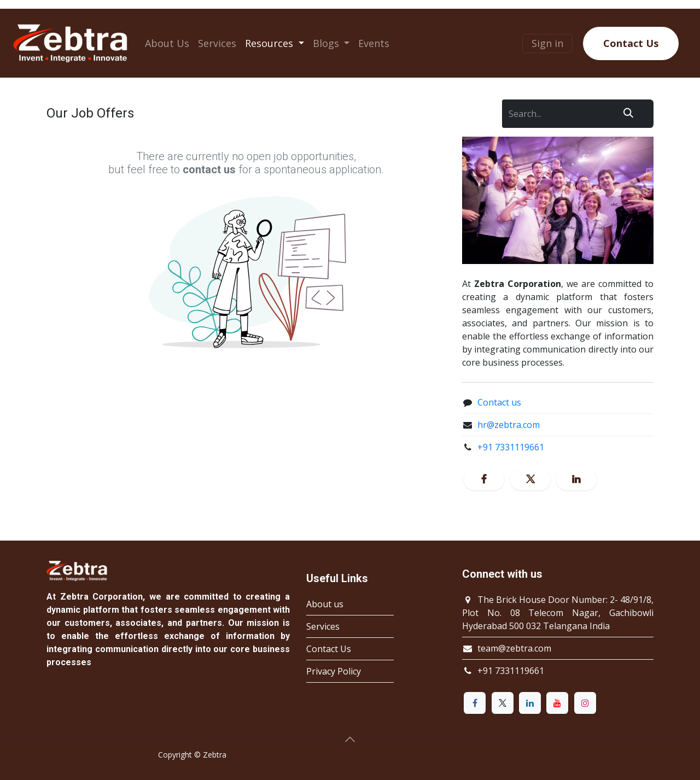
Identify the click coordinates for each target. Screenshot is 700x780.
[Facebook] (484, 479)
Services (323, 626)
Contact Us (631, 43)
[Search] (628, 114)
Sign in (547, 43)
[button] (350, 740)
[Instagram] (585, 703)
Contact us (499, 402)
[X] (530, 479)
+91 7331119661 (511, 447)
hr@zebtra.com (509, 425)
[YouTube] (557, 703)
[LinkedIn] (576, 479)
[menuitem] (167, 43)
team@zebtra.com (514, 648)
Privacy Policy (334, 671)
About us (325, 604)
